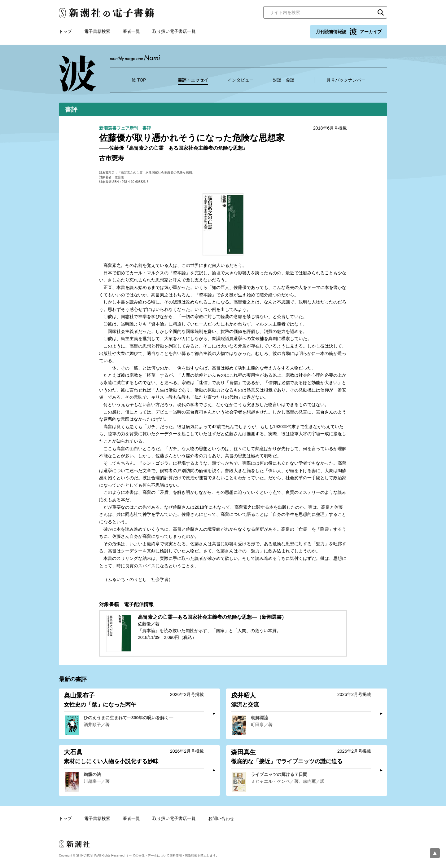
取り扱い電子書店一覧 (174, 31)
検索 (381, 12)
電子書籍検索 (97, 31)
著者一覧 (131, 31)
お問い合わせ (221, 818)
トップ (65, 31)
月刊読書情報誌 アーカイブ (349, 32)
